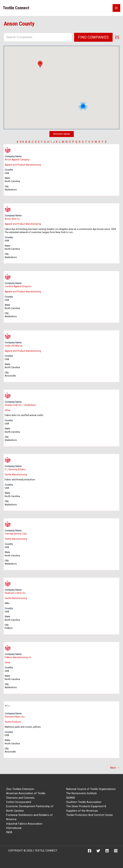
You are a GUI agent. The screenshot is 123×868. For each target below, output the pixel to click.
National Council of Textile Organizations (91, 788)
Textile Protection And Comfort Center (90, 814)
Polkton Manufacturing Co (18, 657)
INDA (9, 831)
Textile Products (13, 721)
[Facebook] (90, 850)
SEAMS (71, 797)
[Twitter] (98, 850)
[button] (40, 64)
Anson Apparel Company (18, 160)
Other (8, 410)
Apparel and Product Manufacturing (23, 165)
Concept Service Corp (16, 533)
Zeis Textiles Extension (20, 788)
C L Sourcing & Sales (15, 469)
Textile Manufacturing (16, 474)
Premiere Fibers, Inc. (15, 716)
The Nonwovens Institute (81, 792)
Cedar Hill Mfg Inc (14, 345)
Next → (115, 767)
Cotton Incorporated (19, 801)
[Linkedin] (107, 850)
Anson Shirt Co (13, 219)
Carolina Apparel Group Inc (19, 286)
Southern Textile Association (84, 801)
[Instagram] (116, 850)
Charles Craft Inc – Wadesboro (21, 405)
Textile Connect (16, 8)
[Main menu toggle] (116, 8)
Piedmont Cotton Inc (15, 592)
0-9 (22, 142)
